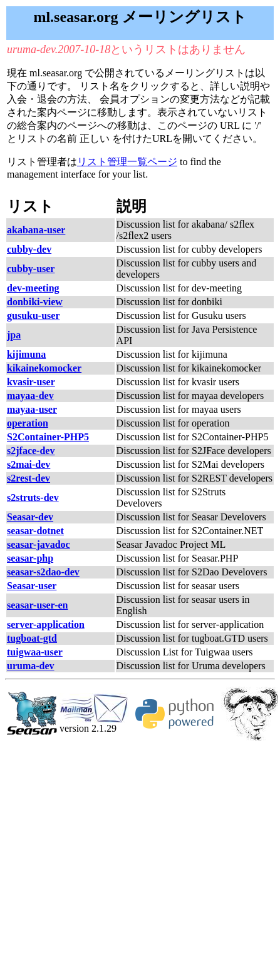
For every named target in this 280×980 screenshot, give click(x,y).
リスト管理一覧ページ (127, 162)
